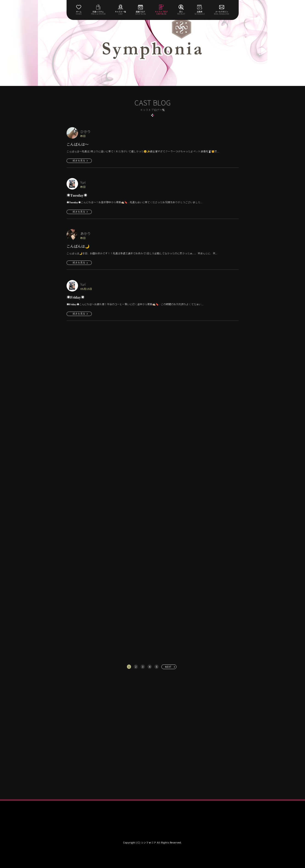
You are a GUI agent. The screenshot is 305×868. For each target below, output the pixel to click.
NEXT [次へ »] (168, 667)
